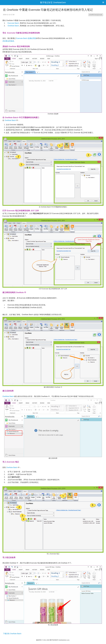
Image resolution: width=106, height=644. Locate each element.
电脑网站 (53, 637)
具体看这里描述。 (9, 41)
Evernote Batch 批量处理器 (26, 38)
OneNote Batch (13, 26)
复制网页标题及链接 (96, 15)
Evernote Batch (13, 23)
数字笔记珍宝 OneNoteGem (53, 2)
